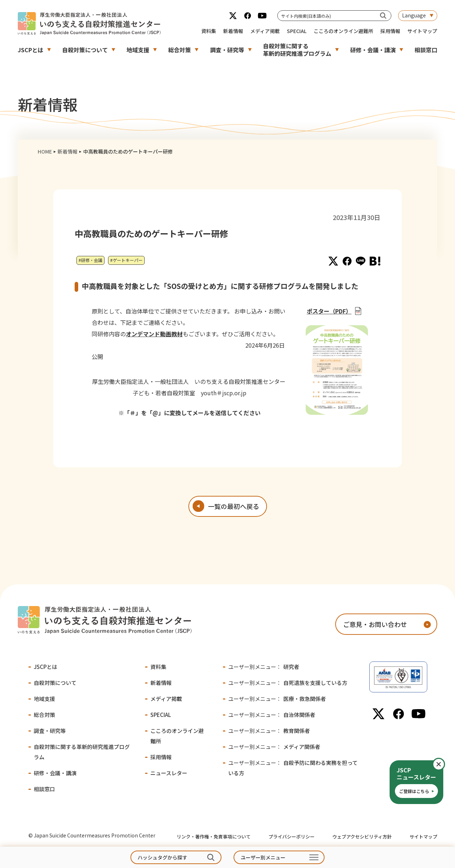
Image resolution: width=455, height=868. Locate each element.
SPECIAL (297, 31)
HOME (45, 151)
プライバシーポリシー (291, 837)
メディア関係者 (274, 747)
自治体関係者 (272, 715)
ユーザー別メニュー (263, 857)
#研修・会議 (90, 260)
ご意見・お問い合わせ (375, 624)
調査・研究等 (227, 50)
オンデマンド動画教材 (154, 334)
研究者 (264, 667)
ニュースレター (169, 773)
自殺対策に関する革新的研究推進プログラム (297, 50)
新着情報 (233, 31)
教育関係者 (269, 731)
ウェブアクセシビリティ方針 (362, 837)
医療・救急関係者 (277, 699)
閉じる (445, 764)
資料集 (209, 31)
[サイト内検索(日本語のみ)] (383, 15)
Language (414, 15)
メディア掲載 (265, 31)
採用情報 (390, 31)
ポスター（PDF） (329, 311)
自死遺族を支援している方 (288, 683)
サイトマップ (422, 31)
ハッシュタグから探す (162, 857)
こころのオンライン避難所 (343, 31)
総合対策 (180, 50)
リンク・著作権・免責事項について (214, 837)
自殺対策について (85, 50)
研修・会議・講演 (373, 50)
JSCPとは (31, 50)
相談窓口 (426, 50)
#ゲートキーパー (126, 260)
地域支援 (138, 50)
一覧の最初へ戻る (234, 506)
